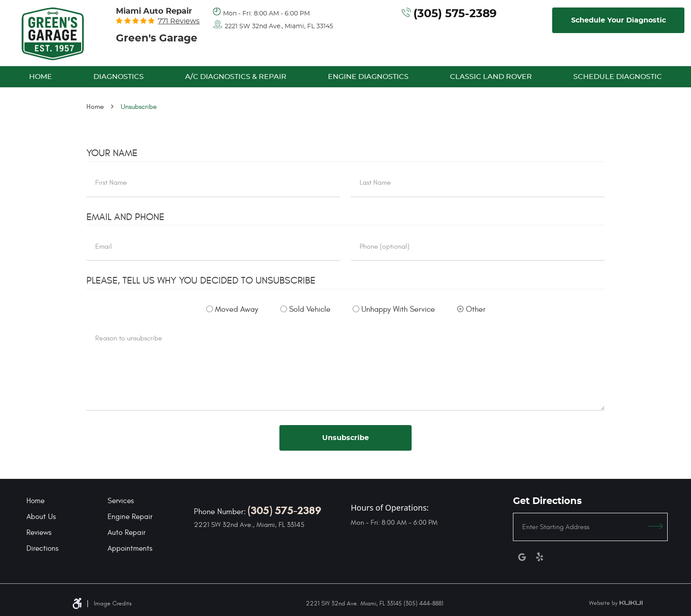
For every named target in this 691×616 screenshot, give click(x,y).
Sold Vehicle (310, 309)
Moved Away (237, 309)
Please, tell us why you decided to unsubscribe (201, 280)
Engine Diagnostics (368, 77)
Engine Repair (130, 517)
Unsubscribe (139, 107)
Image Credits (113, 603)
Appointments (130, 549)
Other (476, 309)
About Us (41, 517)
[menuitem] (41, 77)
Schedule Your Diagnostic (619, 20)
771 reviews (179, 21)
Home (41, 77)
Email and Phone (125, 217)
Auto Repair (126, 533)
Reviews (39, 533)
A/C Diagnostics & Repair (236, 77)
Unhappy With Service (398, 309)
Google (522, 557)
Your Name (112, 153)
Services (121, 501)
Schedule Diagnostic (618, 77)
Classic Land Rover (491, 77)
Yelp (539, 557)
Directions (43, 549)
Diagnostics (119, 77)
